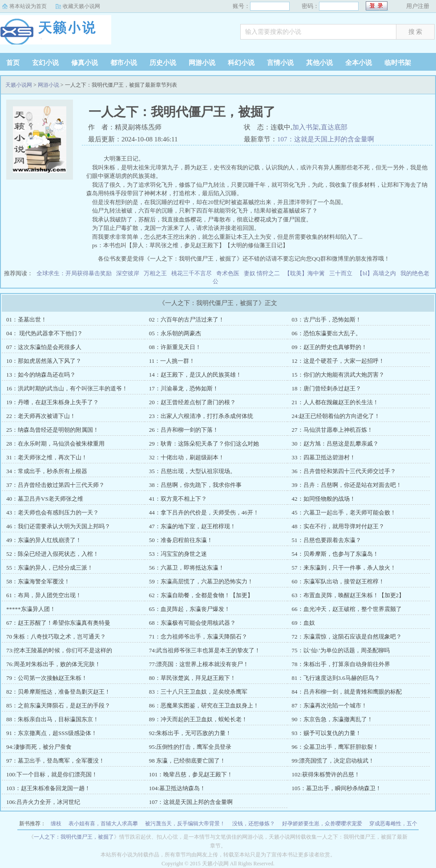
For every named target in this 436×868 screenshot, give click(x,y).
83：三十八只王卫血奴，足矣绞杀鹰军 (198, 692)
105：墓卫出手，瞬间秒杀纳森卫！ (337, 788)
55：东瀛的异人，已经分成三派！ (50, 568)
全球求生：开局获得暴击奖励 (74, 273)
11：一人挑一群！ (172, 361)
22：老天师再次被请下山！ (41, 416)
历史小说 (163, 63)
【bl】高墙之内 (376, 273)
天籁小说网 (56, 33)
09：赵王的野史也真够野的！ (329, 347)
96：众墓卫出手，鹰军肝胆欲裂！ (335, 747)
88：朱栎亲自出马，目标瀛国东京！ (52, 719)
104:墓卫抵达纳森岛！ (177, 788)
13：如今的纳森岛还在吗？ (41, 375)
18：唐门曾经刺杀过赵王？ (327, 388)
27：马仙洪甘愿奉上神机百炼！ (332, 430)
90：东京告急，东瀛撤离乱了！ (332, 719)
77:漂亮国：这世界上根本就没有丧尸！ (199, 664)
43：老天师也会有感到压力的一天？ (52, 512)
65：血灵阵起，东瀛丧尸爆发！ (190, 609)
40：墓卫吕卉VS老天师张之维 (45, 499)
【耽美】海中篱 (305, 273)
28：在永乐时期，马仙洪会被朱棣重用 (55, 444)
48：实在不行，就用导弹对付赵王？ (338, 526)
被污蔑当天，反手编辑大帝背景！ (185, 824)
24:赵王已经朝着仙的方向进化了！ (336, 416)
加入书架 (306, 127)
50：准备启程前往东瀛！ (181, 540)
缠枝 (56, 824)
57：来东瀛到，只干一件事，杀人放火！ (344, 568)
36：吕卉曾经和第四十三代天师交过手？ (344, 471)
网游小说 (202, 63)
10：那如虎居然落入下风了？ (44, 361)
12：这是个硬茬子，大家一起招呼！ (338, 361)
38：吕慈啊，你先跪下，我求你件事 (195, 485)
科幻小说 (241, 63)
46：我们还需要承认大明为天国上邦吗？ (58, 526)
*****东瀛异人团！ (31, 609)
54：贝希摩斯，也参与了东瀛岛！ (335, 554)
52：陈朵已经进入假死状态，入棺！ (52, 554)
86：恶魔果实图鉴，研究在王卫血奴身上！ (204, 705)
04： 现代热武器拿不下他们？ (44, 333)
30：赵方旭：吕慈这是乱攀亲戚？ (335, 444)
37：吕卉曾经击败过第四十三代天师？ (55, 485)
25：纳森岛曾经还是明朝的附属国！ (52, 430)
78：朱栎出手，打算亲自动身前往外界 (341, 664)
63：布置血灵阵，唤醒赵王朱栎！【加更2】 (348, 595)
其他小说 (319, 63)
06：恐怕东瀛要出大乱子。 (327, 333)
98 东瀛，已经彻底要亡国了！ (187, 761)
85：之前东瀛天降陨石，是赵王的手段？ (58, 705)
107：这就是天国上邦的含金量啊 (326, 139)
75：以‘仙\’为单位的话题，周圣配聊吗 (341, 650)
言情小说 (280, 63)
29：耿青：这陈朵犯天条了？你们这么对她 (204, 444)
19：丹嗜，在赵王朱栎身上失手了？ (52, 402)
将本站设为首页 (28, 6)
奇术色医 (228, 273)
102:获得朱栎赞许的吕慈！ (326, 774)
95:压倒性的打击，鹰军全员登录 (190, 747)
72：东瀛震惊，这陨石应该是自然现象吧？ (347, 637)
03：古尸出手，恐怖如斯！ (327, 319)
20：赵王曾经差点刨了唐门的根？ (192, 402)
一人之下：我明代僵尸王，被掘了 (74, 837)
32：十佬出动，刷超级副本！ (187, 457)
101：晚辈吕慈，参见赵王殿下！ (191, 774)
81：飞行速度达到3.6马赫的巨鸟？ (336, 678)
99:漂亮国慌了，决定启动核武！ (333, 761)
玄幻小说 (45, 63)
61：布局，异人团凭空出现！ (44, 595)
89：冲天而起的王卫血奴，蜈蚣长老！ (198, 719)
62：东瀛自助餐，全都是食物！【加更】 (201, 595)
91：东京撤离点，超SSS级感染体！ (52, 733)
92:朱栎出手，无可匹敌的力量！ (190, 733)
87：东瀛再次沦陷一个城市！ (329, 705)
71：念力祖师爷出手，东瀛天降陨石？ (198, 637)
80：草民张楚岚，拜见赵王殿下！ (192, 678)
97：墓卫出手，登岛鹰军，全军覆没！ (55, 761)
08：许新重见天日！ (175, 347)
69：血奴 (303, 623)
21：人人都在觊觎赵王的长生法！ (335, 402)
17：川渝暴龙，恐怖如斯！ (184, 388)
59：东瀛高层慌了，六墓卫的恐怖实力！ (201, 581)
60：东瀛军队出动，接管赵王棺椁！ (338, 581)
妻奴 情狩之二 (262, 273)
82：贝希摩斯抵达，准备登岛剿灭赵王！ (58, 692)
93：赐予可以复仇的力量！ (327, 733)
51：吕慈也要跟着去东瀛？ (327, 540)
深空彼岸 (128, 273)
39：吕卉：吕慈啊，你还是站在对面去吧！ (347, 485)
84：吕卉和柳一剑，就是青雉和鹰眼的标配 (347, 692)
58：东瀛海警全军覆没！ (38, 581)
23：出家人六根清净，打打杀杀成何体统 (201, 416)
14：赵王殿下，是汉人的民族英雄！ (195, 375)
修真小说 (85, 63)
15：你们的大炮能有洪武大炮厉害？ (338, 375)
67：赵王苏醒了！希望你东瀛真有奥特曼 (58, 623)
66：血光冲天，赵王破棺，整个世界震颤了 (347, 609)
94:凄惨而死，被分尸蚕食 (39, 747)
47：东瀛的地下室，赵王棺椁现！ (192, 526)
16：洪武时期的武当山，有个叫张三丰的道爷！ (67, 388)
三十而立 (341, 273)
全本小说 (359, 63)
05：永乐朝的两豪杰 (175, 333)
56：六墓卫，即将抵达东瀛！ (187, 568)
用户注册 (418, 6)
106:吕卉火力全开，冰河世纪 (43, 802)
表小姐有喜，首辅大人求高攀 (103, 824)
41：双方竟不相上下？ (178, 499)
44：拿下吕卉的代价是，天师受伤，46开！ (204, 512)
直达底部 (334, 127)
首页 (13, 63)
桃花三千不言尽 (192, 273)
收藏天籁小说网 (81, 6)
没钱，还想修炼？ (254, 824)
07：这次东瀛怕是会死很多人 (44, 347)
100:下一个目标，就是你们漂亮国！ (52, 774)
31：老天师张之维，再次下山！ (47, 457)
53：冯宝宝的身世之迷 (178, 554)
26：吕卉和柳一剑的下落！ (184, 430)
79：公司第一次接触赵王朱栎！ (47, 678)
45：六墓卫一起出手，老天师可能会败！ (344, 512)
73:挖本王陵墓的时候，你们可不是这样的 (59, 650)
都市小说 (124, 63)
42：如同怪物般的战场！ (324, 499)
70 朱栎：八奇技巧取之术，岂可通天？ (56, 637)
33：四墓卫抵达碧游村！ (324, 457)
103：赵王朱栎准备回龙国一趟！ (48, 788)
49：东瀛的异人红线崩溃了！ (44, 540)
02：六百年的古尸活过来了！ (187, 319)
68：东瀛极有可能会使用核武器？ (192, 623)
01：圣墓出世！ (26, 319)
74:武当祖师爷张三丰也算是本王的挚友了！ (205, 650)
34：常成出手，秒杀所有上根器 (47, 471)
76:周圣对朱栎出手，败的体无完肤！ (53, 664)
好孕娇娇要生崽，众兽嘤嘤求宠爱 (322, 824)
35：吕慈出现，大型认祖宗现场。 (192, 471)
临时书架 (398, 63)
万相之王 (155, 273)
